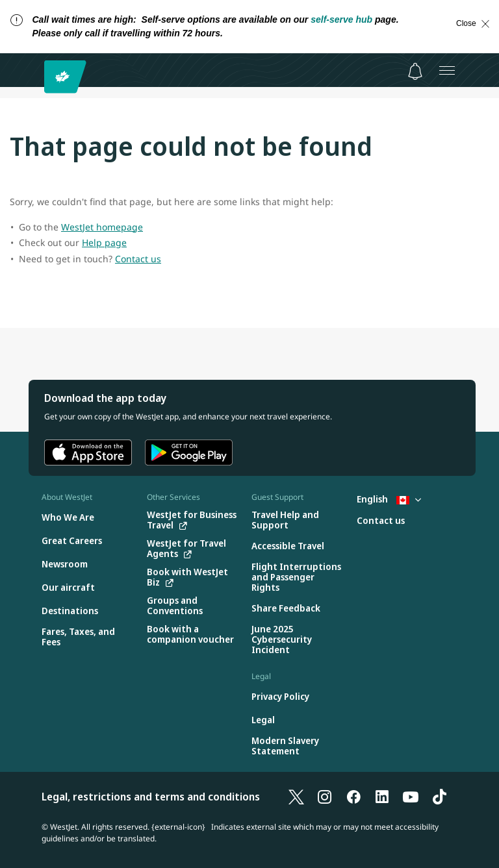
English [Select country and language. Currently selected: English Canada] (389, 499)
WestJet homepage (102, 227)
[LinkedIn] (382, 797)
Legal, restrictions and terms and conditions (151, 797)
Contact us (138, 259)
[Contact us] (381, 521)
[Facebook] (353, 797)
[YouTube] (411, 797)
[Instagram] (325, 797)
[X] (296, 797)
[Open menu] (447, 70)
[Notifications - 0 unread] (415, 71)
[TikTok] (439, 797)
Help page (104, 242)
